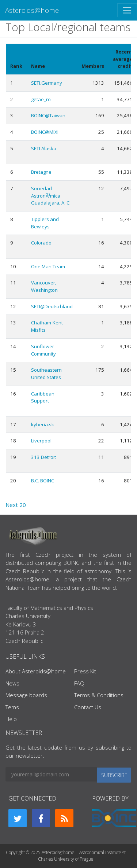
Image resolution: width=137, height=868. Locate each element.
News (12, 683)
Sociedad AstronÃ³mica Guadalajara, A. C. (51, 196)
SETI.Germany (47, 83)
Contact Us (88, 707)
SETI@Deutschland (52, 306)
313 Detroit (43, 457)
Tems (12, 707)
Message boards (26, 695)
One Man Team (48, 266)
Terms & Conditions (99, 695)
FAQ (79, 683)
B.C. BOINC (43, 481)
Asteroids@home (32, 10)
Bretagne (41, 172)
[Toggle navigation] (127, 10)
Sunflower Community (43, 350)
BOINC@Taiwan (48, 115)
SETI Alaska (44, 148)
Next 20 (16, 505)
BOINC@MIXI (45, 132)
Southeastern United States (46, 374)
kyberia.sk (43, 424)
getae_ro (41, 99)
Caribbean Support (43, 397)
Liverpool (41, 441)
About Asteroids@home (36, 671)
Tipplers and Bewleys (45, 223)
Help (11, 719)
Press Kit (85, 671)
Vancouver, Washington (44, 286)
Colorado (41, 243)
